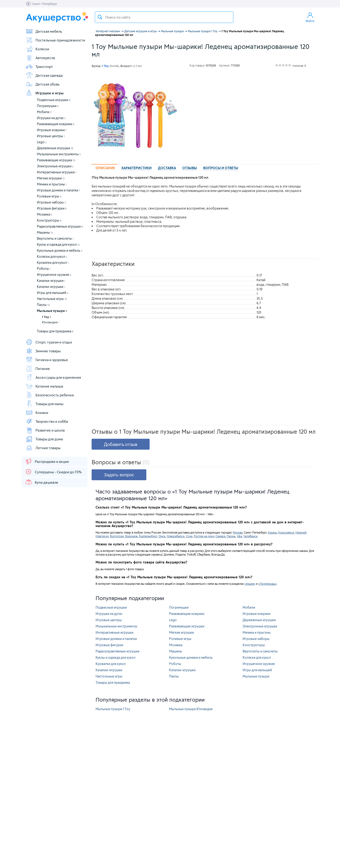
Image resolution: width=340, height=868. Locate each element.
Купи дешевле (42, 482)
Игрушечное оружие (54, 275)
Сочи (189, 536)
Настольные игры (52, 299)
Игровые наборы (51, 202)
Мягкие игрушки (51, 178)
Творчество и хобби (47, 421)
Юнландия (51, 322)
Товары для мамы (44, 404)
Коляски (37, 49)
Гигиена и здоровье (47, 360)
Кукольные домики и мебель (60, 250)
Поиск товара (100, 17)
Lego (42, 142)
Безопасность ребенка (50, 395)
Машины (45, 232)
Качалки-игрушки (51, 281)
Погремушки (48, 106)
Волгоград (117, 536)
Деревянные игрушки (55, 148)
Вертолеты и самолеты (55, 238)
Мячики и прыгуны (52, 184)
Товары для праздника (55, 331)
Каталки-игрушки (51, 287)
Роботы (44, 269)
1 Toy (47, 317)
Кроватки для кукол (53, 262)
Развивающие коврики (56, 124)
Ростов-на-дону (204, 536)
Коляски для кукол (52, 256)
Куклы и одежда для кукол (58, 244)
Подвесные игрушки (54, 100)
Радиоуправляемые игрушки (60, 226)
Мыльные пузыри (52, 311)
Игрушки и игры (45, 93)
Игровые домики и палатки (59, 190)
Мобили (44, 112)
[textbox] (164, 17)
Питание (38, 369)
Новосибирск (176, 536)
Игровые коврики (52, 130)
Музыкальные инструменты (59, 154)
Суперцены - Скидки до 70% (53, 472)
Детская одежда (44, 75)
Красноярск (286, 532)
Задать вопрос (119, 475)
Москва (238, 532)
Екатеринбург (148, 536)
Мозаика (45, 214)
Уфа (239, 536)
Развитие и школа (45, 430)
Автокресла (40, 58)
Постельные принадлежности (55, 40)
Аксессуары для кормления (53, 377)
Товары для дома (44, 439)
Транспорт (39, 67)
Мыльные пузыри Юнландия (191, 709)
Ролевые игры (49, 196)
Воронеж (131, 536)
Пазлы (43, 305)
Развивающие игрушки (56, 160)
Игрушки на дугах (51, 118)
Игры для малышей (53, 293)
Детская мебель (44, 31)
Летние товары (43, 448)
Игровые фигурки (52, 208)
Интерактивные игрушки (57, 172)
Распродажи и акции (47, 461)
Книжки (37, 413)
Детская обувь (43, 84)
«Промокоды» (267, 584)
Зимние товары (43, 351)
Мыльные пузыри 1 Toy (113, 709)
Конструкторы (49, 220)
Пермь (231, 536)
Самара (220, 536)
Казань (272, 532)
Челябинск (250, 536)
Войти (310, 17)
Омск (162, 536)
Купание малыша (44, 386)
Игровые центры (51, 136)
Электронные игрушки (55, 166)
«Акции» (250, 584)
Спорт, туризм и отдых (49, 342)
